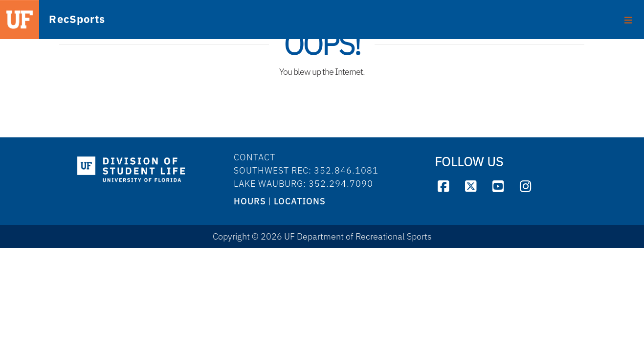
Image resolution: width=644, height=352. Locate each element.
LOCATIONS (300, 201)
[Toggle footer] (629, 17)
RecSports (65, 20)
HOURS (250, 201)
